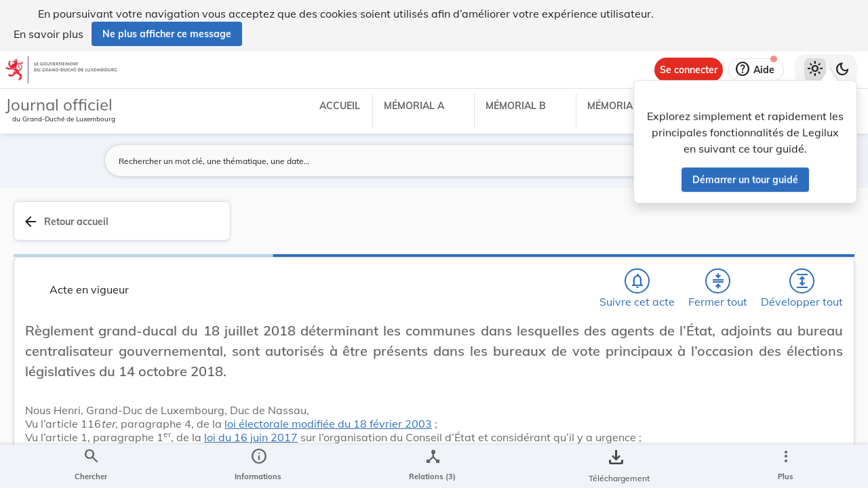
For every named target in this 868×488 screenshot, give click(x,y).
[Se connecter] (689, 70)
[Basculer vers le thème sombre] (842, 70)
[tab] (815, 237)
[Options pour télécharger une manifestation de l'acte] (815, 409)
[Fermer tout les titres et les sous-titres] (524, 228)
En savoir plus (48, 34)
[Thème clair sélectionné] (815, 70)
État (643, 431)
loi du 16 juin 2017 (503, 443)
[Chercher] (446, 228)
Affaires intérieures (676, 415)
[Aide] (756, 70)
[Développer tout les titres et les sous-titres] (563, 228)
